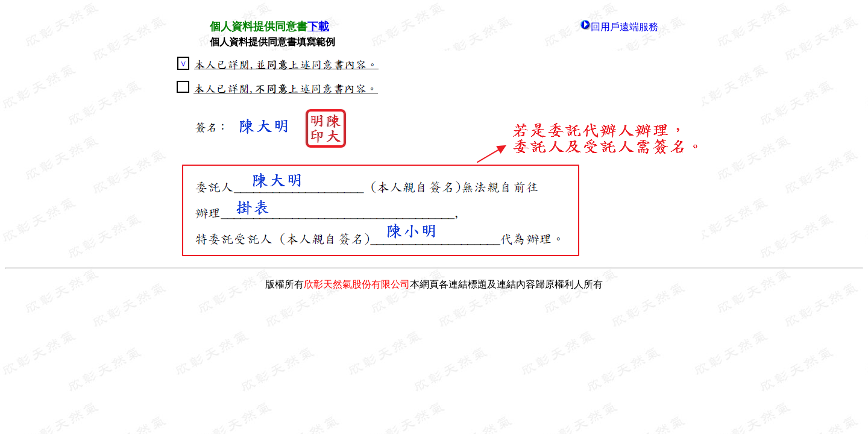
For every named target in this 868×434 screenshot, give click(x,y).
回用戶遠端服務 (624, 27)
